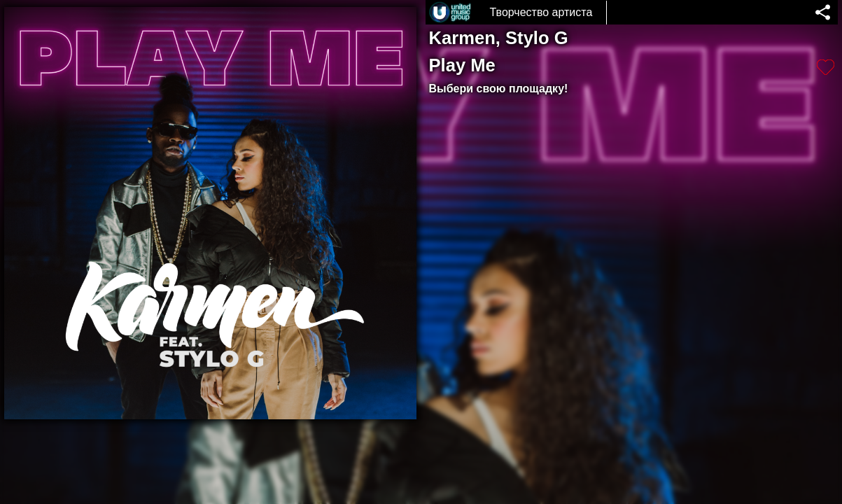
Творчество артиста (541, 12)
